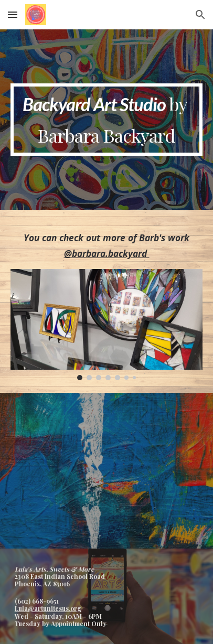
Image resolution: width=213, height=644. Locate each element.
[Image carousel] (106, 325)
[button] (13, 14)
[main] (106, 120)
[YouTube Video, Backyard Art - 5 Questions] (106, 471)
